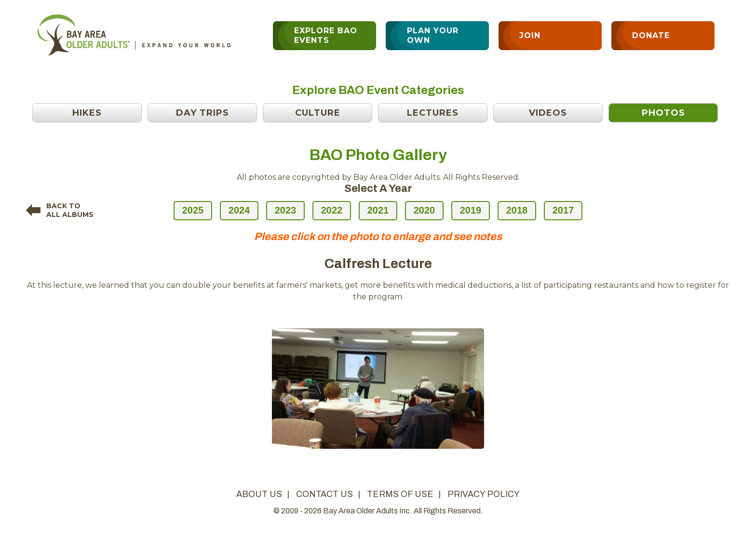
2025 (193, 210)
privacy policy (484, 494)
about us (259, 494)
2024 (239, 210)
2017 (563, 210)
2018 (517, 210)
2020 (425, 210)
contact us (324, 494)
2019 (471, 210)
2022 (332, 210)
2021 (378, 210)
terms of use (400, 494)
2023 (286, 210)
